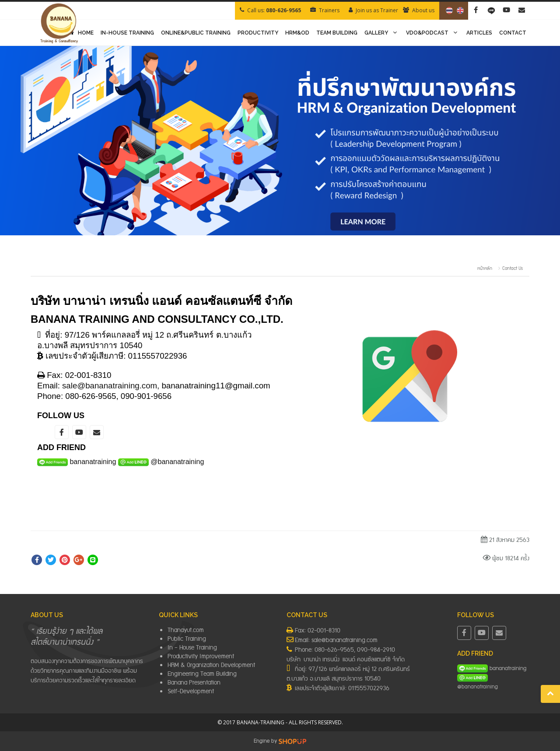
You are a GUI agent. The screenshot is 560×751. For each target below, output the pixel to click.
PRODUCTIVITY (258, 33)
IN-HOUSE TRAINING (127, 33)
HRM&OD (297, 33)
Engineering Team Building (202, 674)
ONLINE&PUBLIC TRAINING (196, 33)
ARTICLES (479, 33)
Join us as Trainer (377, 10)
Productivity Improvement (201, 657)
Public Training (187, 639)
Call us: (274, 10)
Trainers (329, 10)
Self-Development (191, 692)
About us (423, 10)
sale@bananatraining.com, (111, 386)
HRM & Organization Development (211, 665)
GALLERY (382, 33)
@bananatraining (177, 462)
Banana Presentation (194, 683)
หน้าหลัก (485, 269)
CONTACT (513, 33)
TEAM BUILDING (337, 33)
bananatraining (93, 462)
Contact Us (513, 269)
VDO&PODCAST (433, 33)
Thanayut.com (186, 630)
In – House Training (192, 648)
